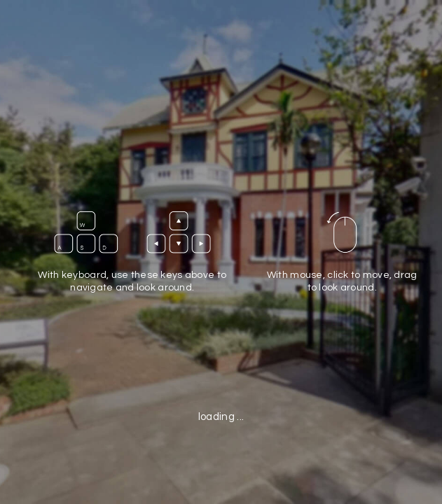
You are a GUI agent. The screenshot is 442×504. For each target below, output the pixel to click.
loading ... (221, 417)
